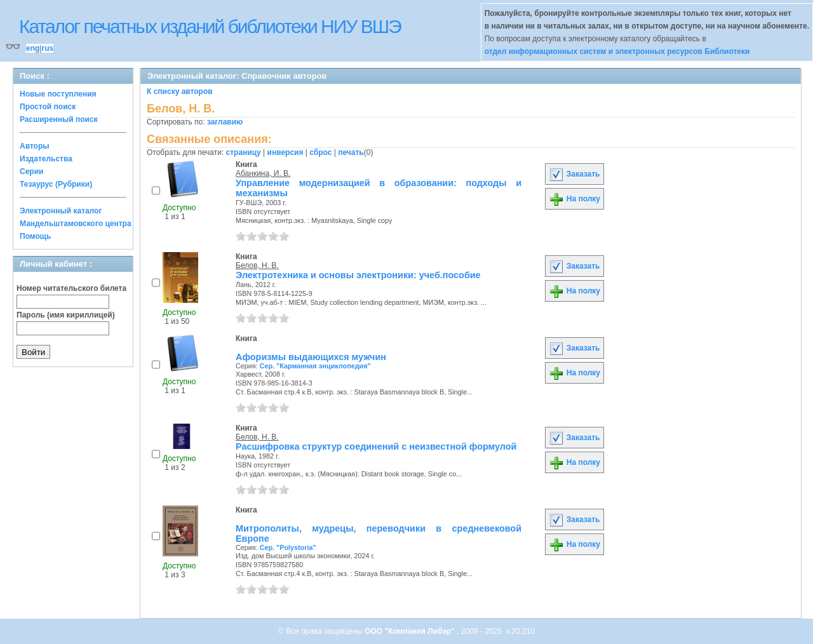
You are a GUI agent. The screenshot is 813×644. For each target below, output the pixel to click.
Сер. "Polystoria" (288, 547)
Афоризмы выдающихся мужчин (311, 357)
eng (33, 48)
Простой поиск (48, 107)
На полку (574, 199)
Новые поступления (58, 94)
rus (47, 48)
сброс (320, 152)
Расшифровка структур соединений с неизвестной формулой (376, 446)
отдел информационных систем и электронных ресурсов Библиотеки (617, 51)
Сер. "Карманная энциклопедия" (315, 366)
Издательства (46, 159)
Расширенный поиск (59, 119)
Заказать (574, 174)
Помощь (35, 236)
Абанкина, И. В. (263, 173)
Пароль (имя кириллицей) (66, 315)
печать (351, 152)
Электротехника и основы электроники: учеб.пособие (358, 275)
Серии (31, 171)
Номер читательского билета (71, 288)
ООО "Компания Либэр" (411, 631)
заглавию (225, 122)
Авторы (35, 146)
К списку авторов (180, 91)
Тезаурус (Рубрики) (56, 184)
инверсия (286, 152)
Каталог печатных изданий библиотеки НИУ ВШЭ (210, 26)
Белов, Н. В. (257, 265)
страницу (244, 152)
